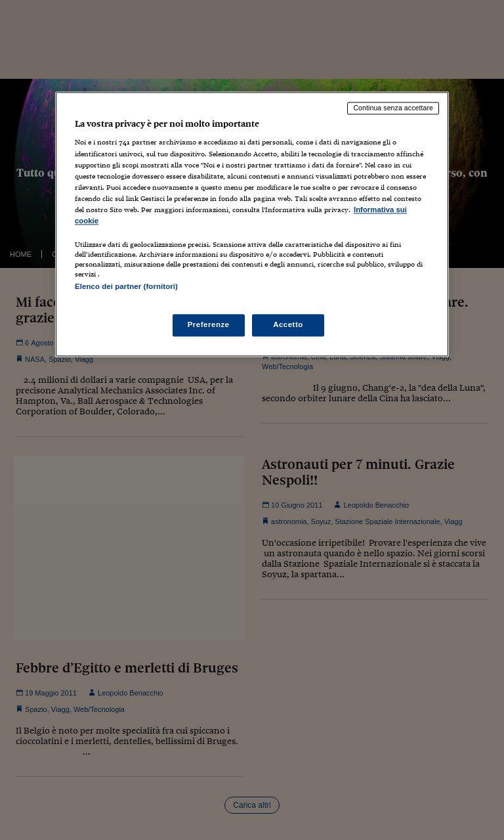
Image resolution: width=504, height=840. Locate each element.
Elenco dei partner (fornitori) (126, 286)
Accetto (288, 325)
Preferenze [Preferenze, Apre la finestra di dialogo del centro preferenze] (209, 325)
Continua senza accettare (393, 108)
